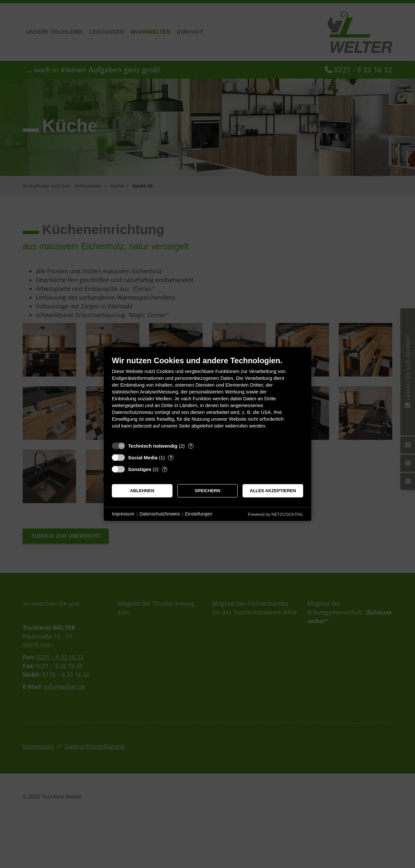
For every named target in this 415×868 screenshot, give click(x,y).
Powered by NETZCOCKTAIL (276, 514)
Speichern (208, 491)
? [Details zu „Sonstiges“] (165, 469)
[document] (207, 397)
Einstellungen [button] (199, 514)
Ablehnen (142, 491)
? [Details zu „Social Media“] (171, 458)
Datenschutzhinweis (160, 514)
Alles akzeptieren (273, 491)
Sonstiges (140, 469)
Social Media (143, 458)
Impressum (123, 514)
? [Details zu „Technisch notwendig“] (191, 446)
